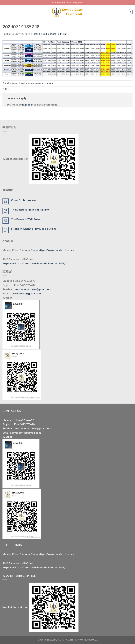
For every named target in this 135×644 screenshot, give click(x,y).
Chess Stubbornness (24, 200)
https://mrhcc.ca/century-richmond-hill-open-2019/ (34, 263)
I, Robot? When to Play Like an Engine (34, 229)
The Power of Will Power (26, 219)
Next (7, 89)
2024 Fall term (59, 34)
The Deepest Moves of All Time (30, 209)
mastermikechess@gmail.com (33, 289)
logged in (28, 104)
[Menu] (4, 12)
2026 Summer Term (61, 2)
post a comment (45, 83)
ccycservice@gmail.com (26, 293)
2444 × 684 (40, 34)
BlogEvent (78, 2)
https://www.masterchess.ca (56, 250)
